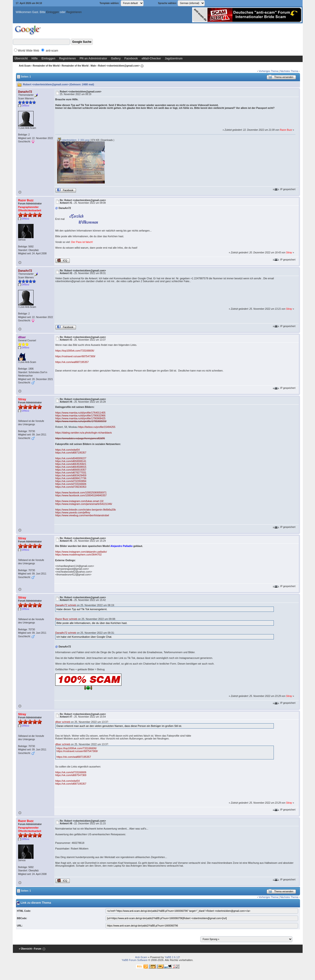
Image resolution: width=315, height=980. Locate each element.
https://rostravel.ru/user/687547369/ (75, 356)
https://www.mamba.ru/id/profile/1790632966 (80, 415)
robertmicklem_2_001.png (73, 140)
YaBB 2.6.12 (172, 957)
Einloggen (52, 12)
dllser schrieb (63, 722)
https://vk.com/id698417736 (71, 478)
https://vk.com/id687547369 (71, 775)
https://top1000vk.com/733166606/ (75, 351)
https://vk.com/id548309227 (71, 458)
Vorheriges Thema (269, 71)
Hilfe (35, 58)
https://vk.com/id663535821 (71, 464)
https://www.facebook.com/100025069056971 (81, 492)
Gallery (116, 58)
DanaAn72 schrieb (66, 605)
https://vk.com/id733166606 (71, 484)
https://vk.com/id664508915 (71, 467)
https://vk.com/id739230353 (71, 487)
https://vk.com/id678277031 (71, 473)
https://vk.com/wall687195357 (72, 362)
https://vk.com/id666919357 (71, 470)
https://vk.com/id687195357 (71, 453)
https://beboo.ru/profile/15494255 (97, 427)
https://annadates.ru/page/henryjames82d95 (80, 438)
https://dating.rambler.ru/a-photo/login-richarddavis (84, 433)
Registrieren (74, 12)
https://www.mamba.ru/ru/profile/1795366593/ (81, 421)
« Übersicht (25, 949)
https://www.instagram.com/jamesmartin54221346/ (84, 504)
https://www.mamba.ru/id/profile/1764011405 (80, 413)
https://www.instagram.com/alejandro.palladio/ (81, 552)
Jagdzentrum (174, 58)
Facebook (131, 58)
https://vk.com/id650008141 (71, 461)
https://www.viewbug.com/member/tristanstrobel (82, 515)
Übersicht (21, 58)
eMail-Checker (151, 58)
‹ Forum (37, 949)
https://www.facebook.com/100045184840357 (81, 495)
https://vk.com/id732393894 (71, 481)
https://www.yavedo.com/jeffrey (73, 512)
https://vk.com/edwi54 (67, 450)
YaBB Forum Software (135, 960)
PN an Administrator (93, 58)
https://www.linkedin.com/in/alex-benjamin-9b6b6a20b (85, 510)
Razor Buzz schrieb (66, 619)
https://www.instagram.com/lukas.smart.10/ (79, 501)
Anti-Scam (25, 66)
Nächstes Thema (289, 71)
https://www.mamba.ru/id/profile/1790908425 (80, 418)
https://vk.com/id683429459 (71, 475)
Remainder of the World (46, 66)
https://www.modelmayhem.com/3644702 (78, 555)
